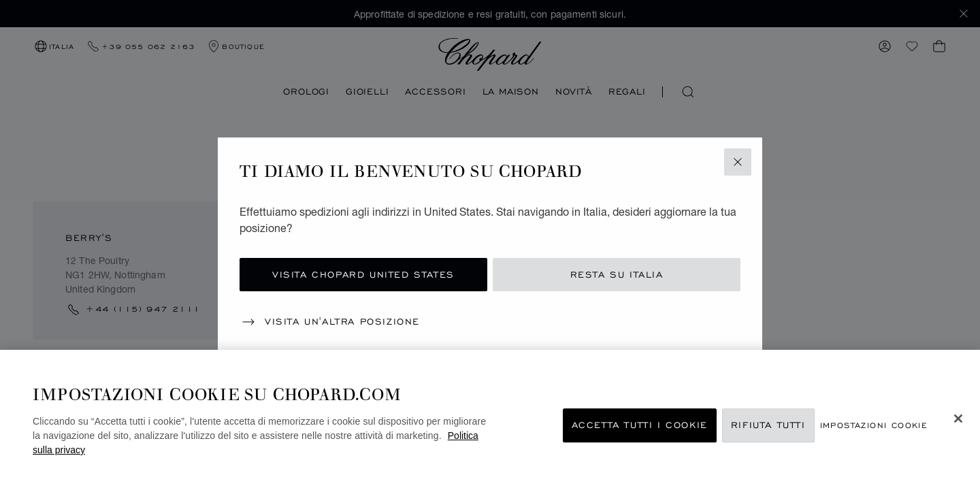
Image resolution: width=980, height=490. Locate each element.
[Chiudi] (958, 419)
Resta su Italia (617, 275)
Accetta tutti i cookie (640, 425)
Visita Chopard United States (363, 275)
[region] (490, 420)
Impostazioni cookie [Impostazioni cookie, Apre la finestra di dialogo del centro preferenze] (874, 425)
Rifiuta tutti (768, 425)
